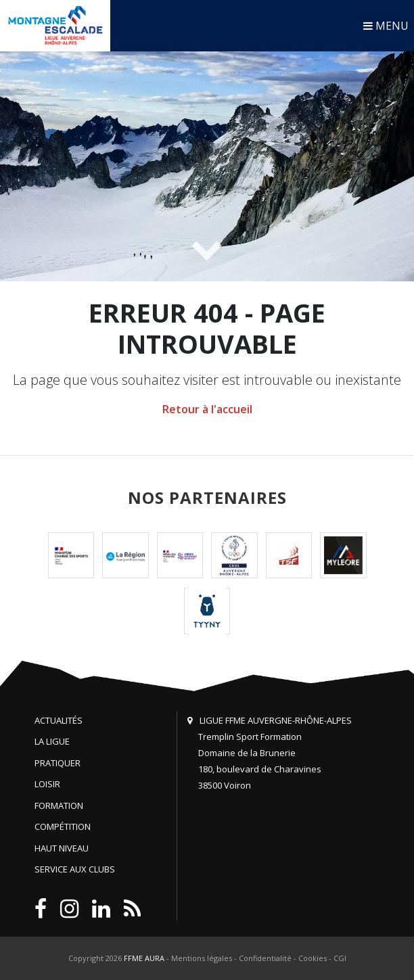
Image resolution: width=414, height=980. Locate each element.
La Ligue (52, 741)
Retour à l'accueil (207, 409)
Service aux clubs (75, 869)
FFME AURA (144, 958)
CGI (340, 958)
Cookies (313, 958)
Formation (59, 806)
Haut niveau (62, 848)
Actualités (59, 720)
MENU (386, 26)
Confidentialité (265, 958)
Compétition (63, 826)
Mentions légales (202, 958)
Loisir (47, 784)
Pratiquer (57, 763)
